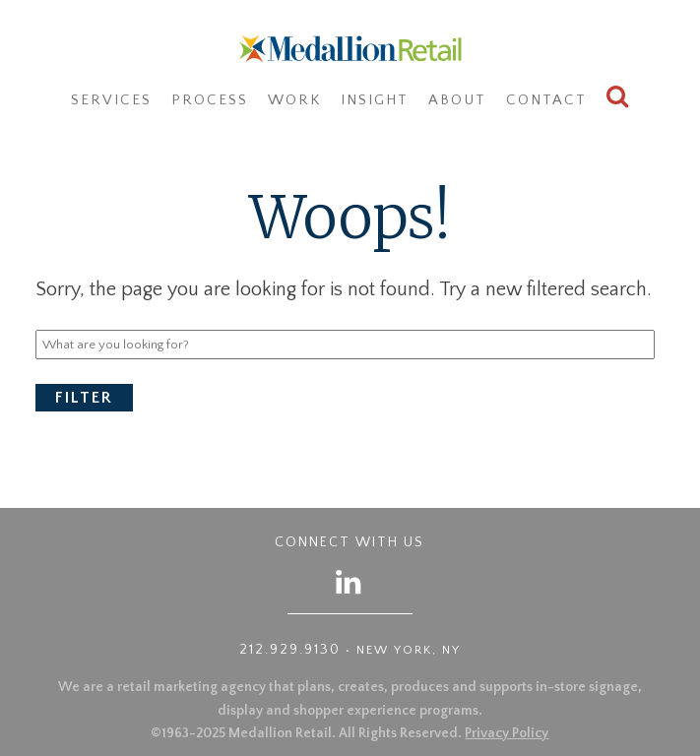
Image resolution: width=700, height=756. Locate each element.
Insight (375, 100)
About (457, 100)
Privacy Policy (507, 733)
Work (294, 100)
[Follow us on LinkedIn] (350, 581)
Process (210, 100)
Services (111, 100)
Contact (546, 100)
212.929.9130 (290, 650)
